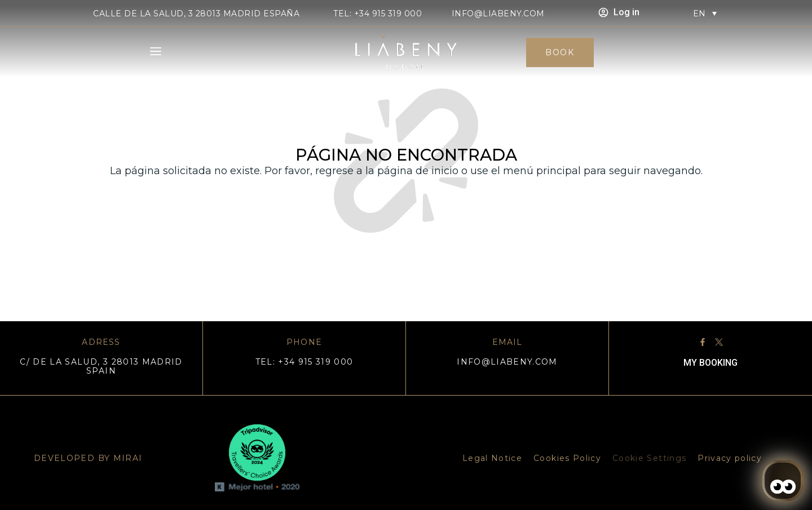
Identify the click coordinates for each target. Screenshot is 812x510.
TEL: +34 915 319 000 (378, 14)
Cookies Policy (567, 458)
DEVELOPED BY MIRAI (88, 458)
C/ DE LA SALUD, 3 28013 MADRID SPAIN (101, 366)
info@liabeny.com (498, 14)
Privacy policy (730, 458)
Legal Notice (492, 458)
